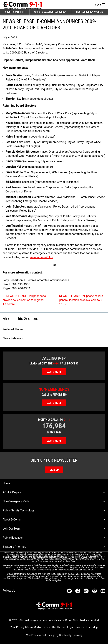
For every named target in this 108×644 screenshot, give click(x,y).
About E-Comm (12, 520)
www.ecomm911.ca (42, 257)
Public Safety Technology (19, 510)
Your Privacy (17, 627)
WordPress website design (40, 635)
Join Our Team (12, 529)
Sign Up (54, 470)
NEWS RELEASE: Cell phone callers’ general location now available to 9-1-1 (81, 300)
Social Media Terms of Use (41, 627)
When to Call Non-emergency (50, 12)
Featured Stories (13, 329)
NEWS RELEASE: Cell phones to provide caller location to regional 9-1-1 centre (25, 300)
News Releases (13, 338)
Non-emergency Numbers (90, 12)
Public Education (13, 538)
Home (6, 483)
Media (62, 627)
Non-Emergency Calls (16, 501)
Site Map (93, 627)
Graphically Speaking (71, 635)
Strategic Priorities (14, 547)
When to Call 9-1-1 (15, 12)
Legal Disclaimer (76, 627)
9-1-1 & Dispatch (13, 492)
